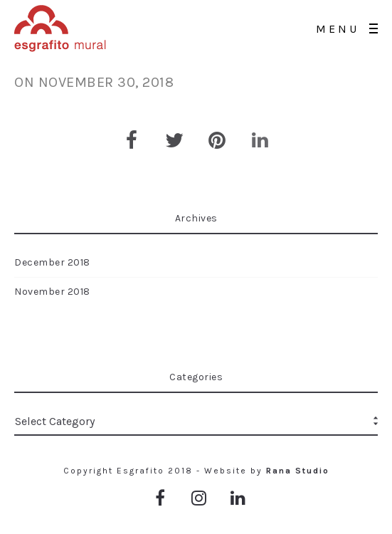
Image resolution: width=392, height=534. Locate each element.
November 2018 (52, 292)
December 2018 (52, 262)
